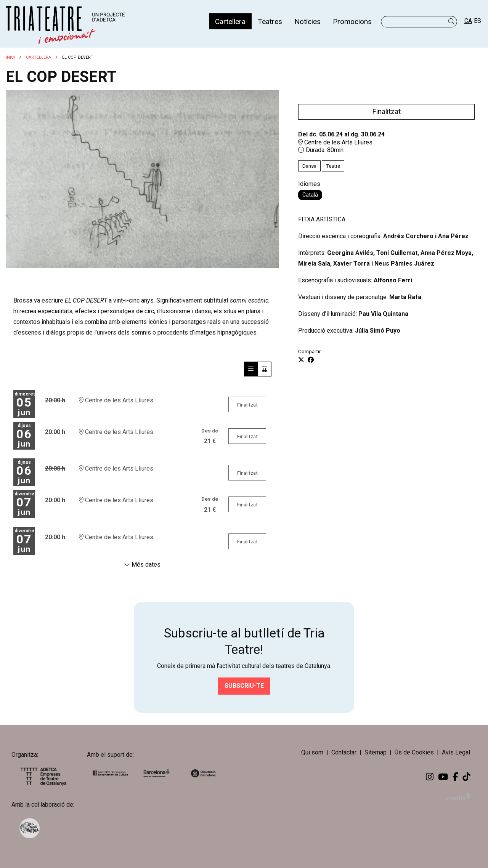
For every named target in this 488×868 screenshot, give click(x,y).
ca (468, 21)
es (478, 21)
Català (310, 195)
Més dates (142, 565)
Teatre (333, 166)
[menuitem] (230, 21)
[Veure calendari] (265, 369)
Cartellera (39, 57)
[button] (453, 22)
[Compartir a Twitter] (301, 360)
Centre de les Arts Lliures (335, 142)
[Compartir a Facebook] (311, 360)
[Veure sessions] (251, 369)
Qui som (312, 752)
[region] (142, 179)
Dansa (309, 166)
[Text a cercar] (419, 22)
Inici (10, 57)
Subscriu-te (244, 686)
